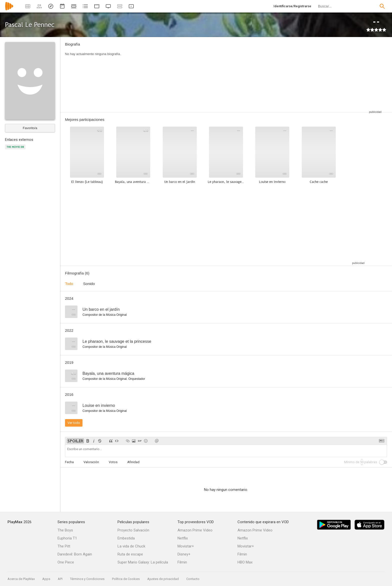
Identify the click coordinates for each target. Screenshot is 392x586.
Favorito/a (30, 128)
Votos (113, 462)
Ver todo (74, 423)
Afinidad (133, 462)
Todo (69, 284)
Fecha (69, 462)
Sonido (89, 284)
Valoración (91, 462)
